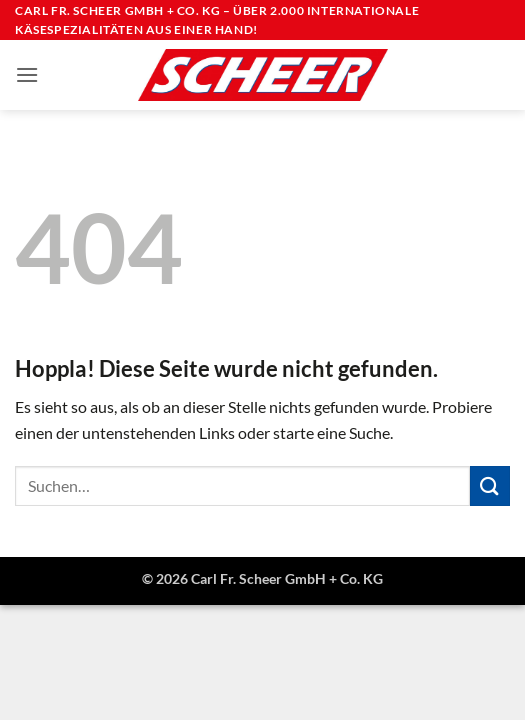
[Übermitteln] (490, 485)
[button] (27, 74)
